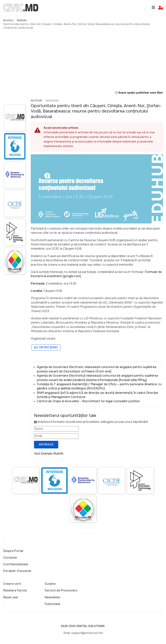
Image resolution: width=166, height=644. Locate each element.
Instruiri (36, 101)
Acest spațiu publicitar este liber (139, 93)
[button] (161, 8)
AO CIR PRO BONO (46, 347)
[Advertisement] (83, 64)
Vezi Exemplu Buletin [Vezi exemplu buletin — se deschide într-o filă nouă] (49, 453)
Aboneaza (46, 444)
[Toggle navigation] (153, 8)
